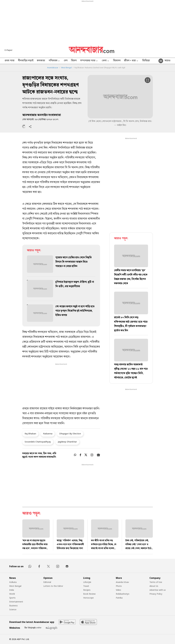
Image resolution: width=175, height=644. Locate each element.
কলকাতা (41, 61)
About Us (154, 586)
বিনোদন (117, 61)
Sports (12, 598)
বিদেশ (74, 61)
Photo (119, 586)
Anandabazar (53, 68)
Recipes (87, 590)
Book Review (89, 594)
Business (13, 606)
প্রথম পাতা (10, 61)
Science (13, 609)
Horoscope (88, 598)
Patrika (119, 598)
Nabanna (48, 433)
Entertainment (16, 602)
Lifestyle (87, 582)
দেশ (66, 61)
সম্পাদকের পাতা (89, 61)
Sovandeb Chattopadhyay (38, 442)
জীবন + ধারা (131, 61)
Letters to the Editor (53, 586)
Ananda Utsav (122, 582)
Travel (86, 586)
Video (118, 590)
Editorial (47, 582)
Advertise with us (158, 590)
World (12, 594)
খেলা (106, 61)
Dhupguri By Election (70, 433)
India (12, 590)
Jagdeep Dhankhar (67, 442)
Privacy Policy (156, 594)
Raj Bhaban (30, 433)
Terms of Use (156, 582)
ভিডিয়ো (146, 61)
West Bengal (66, 68)
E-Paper (9, 50)
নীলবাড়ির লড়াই (26, 61)
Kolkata (13, 582)
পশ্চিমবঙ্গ (54, 61)
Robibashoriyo (123, 594)
